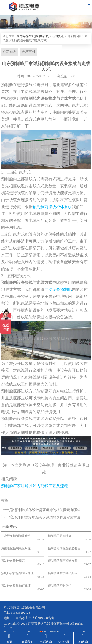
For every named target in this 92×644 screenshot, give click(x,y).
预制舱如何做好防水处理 (17, 562)
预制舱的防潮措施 (60, 536)
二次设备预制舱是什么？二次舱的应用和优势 (17, 536)
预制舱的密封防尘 (60, 571)
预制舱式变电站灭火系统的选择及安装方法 (48, 517)
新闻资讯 (58, 36)
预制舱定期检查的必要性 (64, 545)
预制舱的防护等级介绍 (63, 562)
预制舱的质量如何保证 (16, 571)
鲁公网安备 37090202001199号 (62, 615)
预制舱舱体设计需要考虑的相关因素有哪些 (48, 510)
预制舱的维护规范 (13, 554)
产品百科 (28, 52)
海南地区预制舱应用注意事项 (17, 545)
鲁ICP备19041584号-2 (19, 615)
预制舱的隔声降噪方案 (63, 554)
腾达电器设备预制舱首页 (33, 36)
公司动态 (9, 52)
